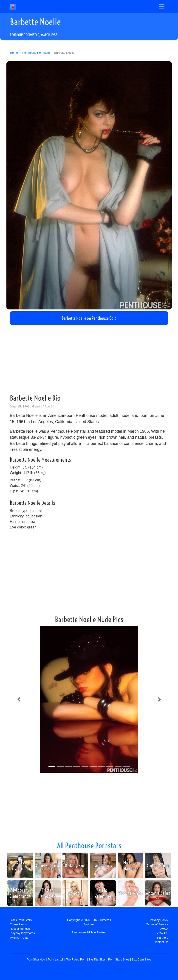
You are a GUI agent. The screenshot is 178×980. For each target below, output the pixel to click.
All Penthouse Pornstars (89, 845)
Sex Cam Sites (142, 959)
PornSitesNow (36, 959)
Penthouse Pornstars (36, 53)
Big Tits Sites (97, 959)
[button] (19, 699)
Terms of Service (157, 924)
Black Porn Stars (21, 920)
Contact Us (161, 942)
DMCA (164, 929)
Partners (163, 938)
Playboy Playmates (22, 933)
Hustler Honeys (20, 929)
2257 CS (163, 933)
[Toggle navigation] (162, 6)
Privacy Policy (159, 920)
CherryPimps (18, 924)
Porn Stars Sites (119, 959)
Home (14, 53)
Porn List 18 (56, 959)
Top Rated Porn (76, 959)
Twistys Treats (19, 938)
